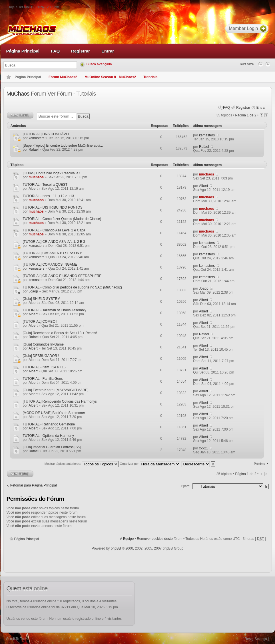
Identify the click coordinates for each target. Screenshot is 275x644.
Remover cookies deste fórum (159, 539)
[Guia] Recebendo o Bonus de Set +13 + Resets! (60, 333)
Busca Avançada (99, 64)
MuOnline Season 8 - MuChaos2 (110, 77)
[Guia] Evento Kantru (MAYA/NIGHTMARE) (56, 390)
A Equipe (127, 539)
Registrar (243, 108)
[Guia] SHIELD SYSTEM (42, 299)
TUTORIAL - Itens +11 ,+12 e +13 (49, 196)
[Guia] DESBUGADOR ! (41, 356)
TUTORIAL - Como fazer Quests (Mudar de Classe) (62, 219)
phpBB (116, 548)
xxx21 (203, 448)
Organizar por (150, 465)
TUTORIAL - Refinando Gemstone (49, 424)
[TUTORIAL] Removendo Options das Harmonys (60, 401)
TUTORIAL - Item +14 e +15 (44, 367)
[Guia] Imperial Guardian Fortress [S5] (52, 447)
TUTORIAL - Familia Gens (43, 379)
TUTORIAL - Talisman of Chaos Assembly (55, 310)
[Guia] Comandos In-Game (43, 344)
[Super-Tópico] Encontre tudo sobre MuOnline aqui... (63, 146)
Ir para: (185, 486)
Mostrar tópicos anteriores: (82, 465)
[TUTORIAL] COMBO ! (40, 322)
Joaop (33, 291)
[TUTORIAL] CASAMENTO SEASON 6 (53, 253)
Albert (33, 189)
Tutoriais (150, 77)
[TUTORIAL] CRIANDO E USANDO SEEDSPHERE (62, 276)
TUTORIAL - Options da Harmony (48, 436)
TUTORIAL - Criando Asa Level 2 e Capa (54, 230)
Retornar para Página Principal (33, 485)
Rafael (34, 150)
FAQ (226, 108)
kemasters (36, 138)
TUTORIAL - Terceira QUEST (45, 185)
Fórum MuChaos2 (63, 77)
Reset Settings (256, 639)
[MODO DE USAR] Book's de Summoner (54, 413)
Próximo (260, 464)
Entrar (261, 108)
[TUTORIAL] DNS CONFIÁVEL (47, 134)
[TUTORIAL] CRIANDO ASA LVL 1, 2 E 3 (54, 242)
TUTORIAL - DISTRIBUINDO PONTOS (53, 207)
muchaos (36, 177)
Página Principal (27, 539)
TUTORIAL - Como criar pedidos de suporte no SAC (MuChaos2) (72, 287)
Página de (246, 115)
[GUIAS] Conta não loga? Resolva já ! (52, 173)
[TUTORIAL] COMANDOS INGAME (50, 265)
